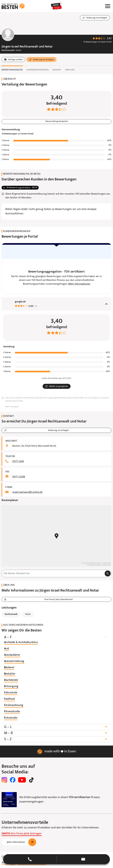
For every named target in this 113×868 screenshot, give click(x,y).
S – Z (56, 739)
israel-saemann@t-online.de (27, 492)
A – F (56, 637)
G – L (56, 727)
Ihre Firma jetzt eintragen (22, 834)
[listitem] (21, 643)
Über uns (70, 70)
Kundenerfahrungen (38, 70)
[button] (56, 859)
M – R (56, 733)
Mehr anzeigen (12, 407)
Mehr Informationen (79, 284)
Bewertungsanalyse (12, 70)
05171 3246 (18, 462)
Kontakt (57, 70)
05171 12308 (19, 477)
